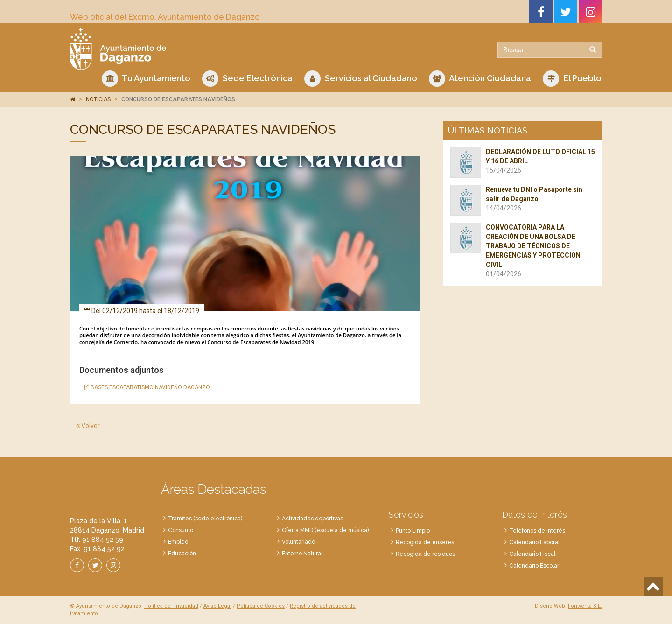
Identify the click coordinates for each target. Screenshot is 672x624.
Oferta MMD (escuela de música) (325, 530)
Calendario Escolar (534, 566)
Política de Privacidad (171, 606)
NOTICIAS (98, 99)
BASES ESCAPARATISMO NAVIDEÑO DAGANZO (147, 387)
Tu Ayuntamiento (146, 79)
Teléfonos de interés (537, 531)
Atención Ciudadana (480, 79)
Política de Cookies (261, 606)
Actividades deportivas (312, 519)
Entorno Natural (302, 554)
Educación (182, 554)
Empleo (178, 542)
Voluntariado (298, 542)
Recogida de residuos (425, 554)
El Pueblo (572, 79)
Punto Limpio (413, 531)
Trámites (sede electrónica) (205, 519)
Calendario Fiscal (532, 554)
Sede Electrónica (247, 79)
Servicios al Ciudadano (361, 79)
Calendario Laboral (534, 542)
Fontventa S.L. (585, 606)
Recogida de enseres (425, 542)
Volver (88, 426)
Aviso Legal (217, 606)
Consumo (181, 530)
